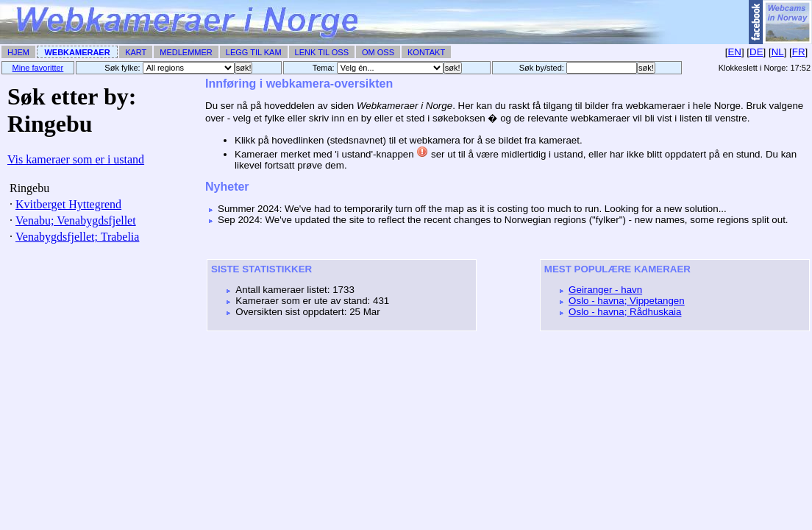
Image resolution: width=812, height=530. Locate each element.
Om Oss (378, 52)
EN (734, 52)
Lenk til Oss (322, 52)
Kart (136, 52)
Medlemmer (186, 52)
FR (799, 52)
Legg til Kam (254, 52)
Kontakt (426, 52)
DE (756, 52)
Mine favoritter (38, 68)
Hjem (18, 52)
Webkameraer (77, 52)
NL (778, 52)
